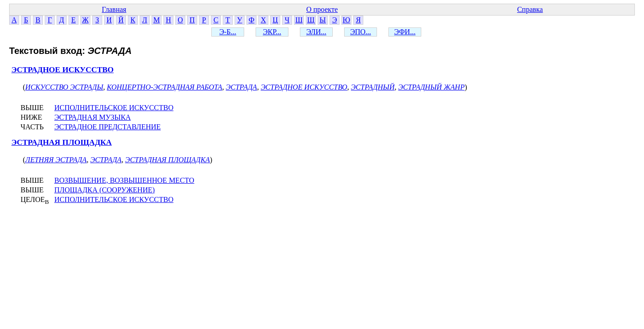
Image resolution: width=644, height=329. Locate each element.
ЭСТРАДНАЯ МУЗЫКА (93, 117)
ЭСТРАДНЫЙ (373, 87)
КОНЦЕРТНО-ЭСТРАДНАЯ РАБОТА (165, 87)
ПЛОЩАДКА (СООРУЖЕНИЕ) (105, 190)
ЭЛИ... (316, 32)
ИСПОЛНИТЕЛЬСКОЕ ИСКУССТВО (114, 108)
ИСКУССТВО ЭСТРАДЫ (64, 87)
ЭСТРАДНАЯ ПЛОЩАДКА (62, 142)
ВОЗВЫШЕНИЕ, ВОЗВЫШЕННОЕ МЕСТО (124, 180)
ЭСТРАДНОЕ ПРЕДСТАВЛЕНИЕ (107, 127)
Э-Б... (228, 32)
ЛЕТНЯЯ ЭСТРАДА (56, 160)
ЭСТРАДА (241, 87)
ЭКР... (272, 32)
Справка (530, 9)
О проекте (322, 9)
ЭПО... (361, 32)
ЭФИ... (405, 32)
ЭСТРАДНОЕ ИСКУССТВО (63, 70)
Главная (114, 9)
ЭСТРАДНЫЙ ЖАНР (432, 87)
